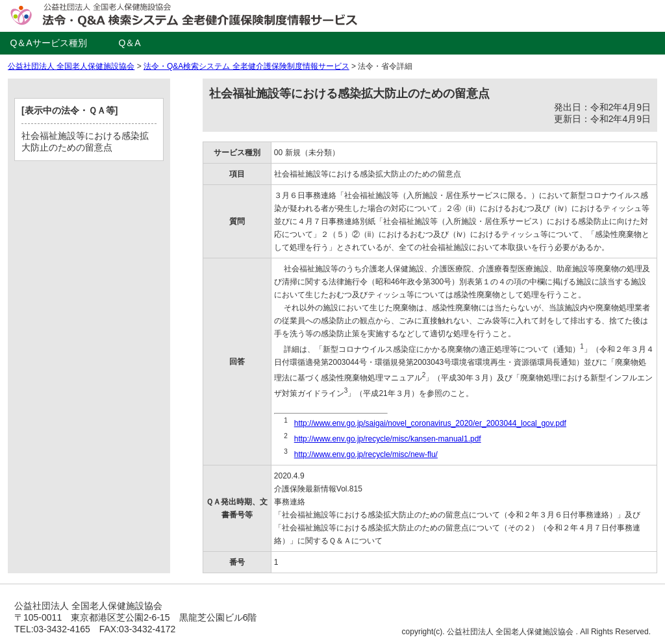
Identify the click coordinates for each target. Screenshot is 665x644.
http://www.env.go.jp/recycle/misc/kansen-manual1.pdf (388, 439)
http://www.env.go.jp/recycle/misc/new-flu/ (366, 454)
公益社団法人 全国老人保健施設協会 (71, 66)
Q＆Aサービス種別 (48, 43)
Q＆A (129, 43)
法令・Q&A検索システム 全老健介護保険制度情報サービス (246, 66)
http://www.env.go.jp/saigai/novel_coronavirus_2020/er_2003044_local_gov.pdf (430, 423)
